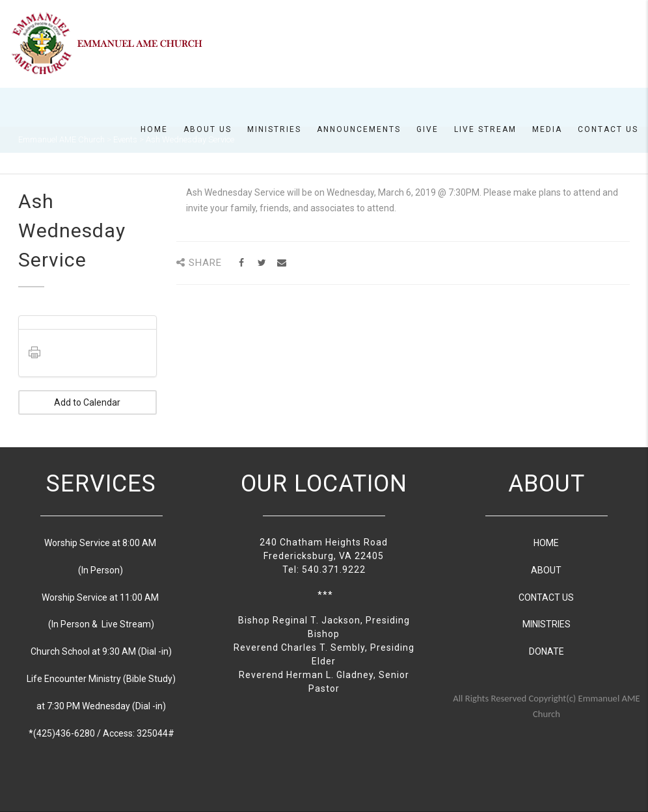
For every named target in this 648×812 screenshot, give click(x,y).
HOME (546, 543)
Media (547, 129)
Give (427, 129)
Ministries (274, 129)
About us (208, 129)
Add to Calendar (87, 402)
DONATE (547, 651)
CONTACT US (546, 597)
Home (154, 129)
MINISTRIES (547, 624)
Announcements (359, 129)
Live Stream (485, 129)
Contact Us (608, 129)
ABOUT (546, 570)
